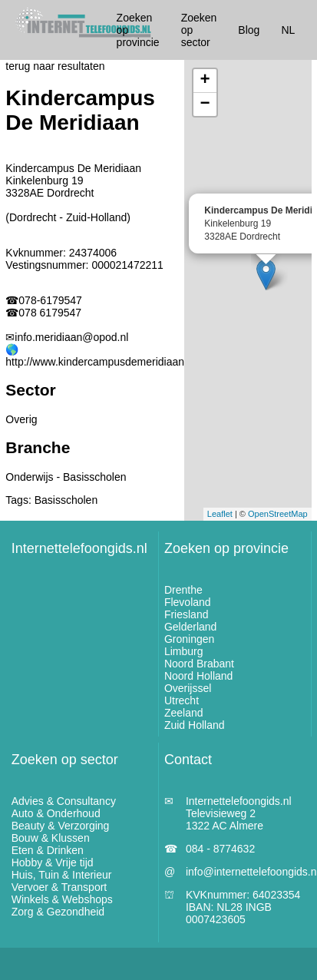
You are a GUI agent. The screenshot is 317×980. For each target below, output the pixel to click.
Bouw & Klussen (51, 838)
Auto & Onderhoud (56, 813)
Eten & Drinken (48, 850)
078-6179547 (50, 300)
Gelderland (191, 627)
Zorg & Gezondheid (58, 912)
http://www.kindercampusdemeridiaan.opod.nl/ (115, 362)
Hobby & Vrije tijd (53, 862)
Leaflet (220, 514)
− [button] (205, 104)
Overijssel (188, 688)
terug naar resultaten (55, 66)
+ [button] (205, 81)
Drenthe (183, 590)
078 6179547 (50, 313)
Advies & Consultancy (64, 801)
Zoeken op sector (65, 760)
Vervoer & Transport (59, 887)
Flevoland (188, 602)
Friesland (187, 614)
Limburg (184, 651)
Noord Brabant (199, 664)
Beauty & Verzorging (61, 826)
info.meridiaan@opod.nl (71, 337)
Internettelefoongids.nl (79, 548)
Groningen (189, 639)
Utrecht (182, 700)
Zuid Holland (195, 725)
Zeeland (184, 713)
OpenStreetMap (278, 514)
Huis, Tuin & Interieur (62, 875)
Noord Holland (199, 676)
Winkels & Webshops (62, 899)
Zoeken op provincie (226, 548)
